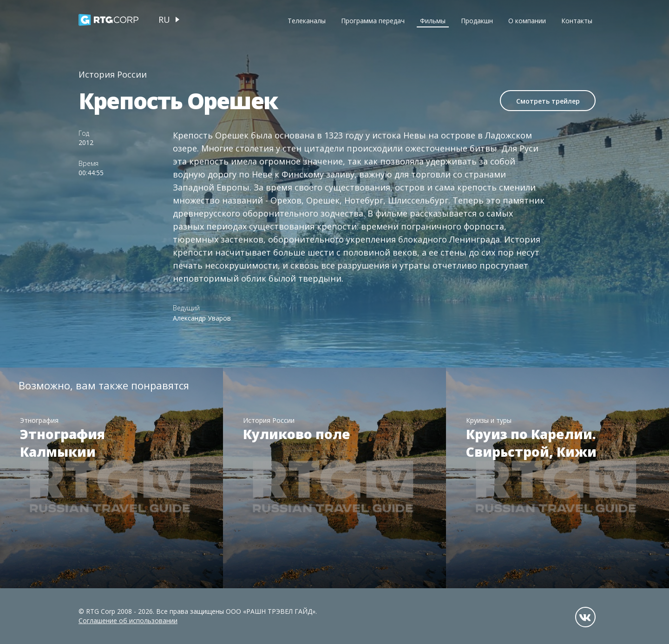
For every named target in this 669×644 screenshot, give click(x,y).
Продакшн (477, 21)
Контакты (577, 21)
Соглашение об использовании (128, 621)
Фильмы (433, 21)
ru (164, 20)
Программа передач (373, 21)
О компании (527, 21)
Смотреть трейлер (548, 101)
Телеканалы (307, 21)
